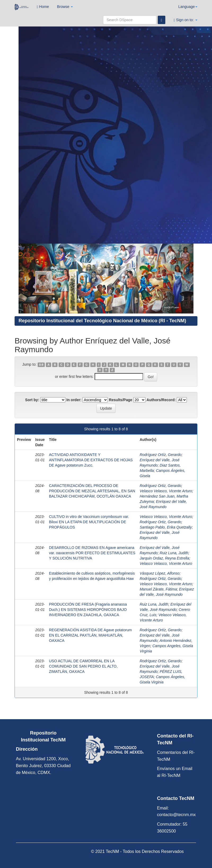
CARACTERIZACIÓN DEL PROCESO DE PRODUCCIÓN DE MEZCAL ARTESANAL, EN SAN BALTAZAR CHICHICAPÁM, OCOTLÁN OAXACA (92, 491)
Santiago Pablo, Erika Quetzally (166, 527)
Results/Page (121, 400)
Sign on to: (185, 20)
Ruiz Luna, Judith (174, 553)
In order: (74, 400)
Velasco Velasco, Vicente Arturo (166, 491)
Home (43, 7)
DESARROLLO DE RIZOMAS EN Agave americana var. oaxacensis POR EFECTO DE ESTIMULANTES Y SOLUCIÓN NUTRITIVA (92, 553)
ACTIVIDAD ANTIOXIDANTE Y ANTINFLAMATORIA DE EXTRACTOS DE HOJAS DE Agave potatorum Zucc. (91, 460)
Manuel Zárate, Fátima (158, 589)
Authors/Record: (161, 400)
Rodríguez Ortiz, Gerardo (160, 486)
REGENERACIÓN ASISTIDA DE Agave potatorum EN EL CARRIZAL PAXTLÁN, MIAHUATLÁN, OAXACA (90, 635)
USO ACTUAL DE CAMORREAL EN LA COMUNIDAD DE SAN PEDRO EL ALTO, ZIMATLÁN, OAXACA (83, 666)
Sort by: (32, 400)
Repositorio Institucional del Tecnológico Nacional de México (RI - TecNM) (102, 321)
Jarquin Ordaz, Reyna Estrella (164, 558)
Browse (65, 7)
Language (188, 7)
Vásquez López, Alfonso (160, 573)
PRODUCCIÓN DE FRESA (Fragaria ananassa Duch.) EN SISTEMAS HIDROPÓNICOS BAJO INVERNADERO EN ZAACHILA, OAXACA (88, 610)
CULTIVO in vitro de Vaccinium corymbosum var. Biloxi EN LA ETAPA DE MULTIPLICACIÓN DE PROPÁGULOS (89, 522)
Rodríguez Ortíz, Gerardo (161, 455)
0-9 (41, 365)
